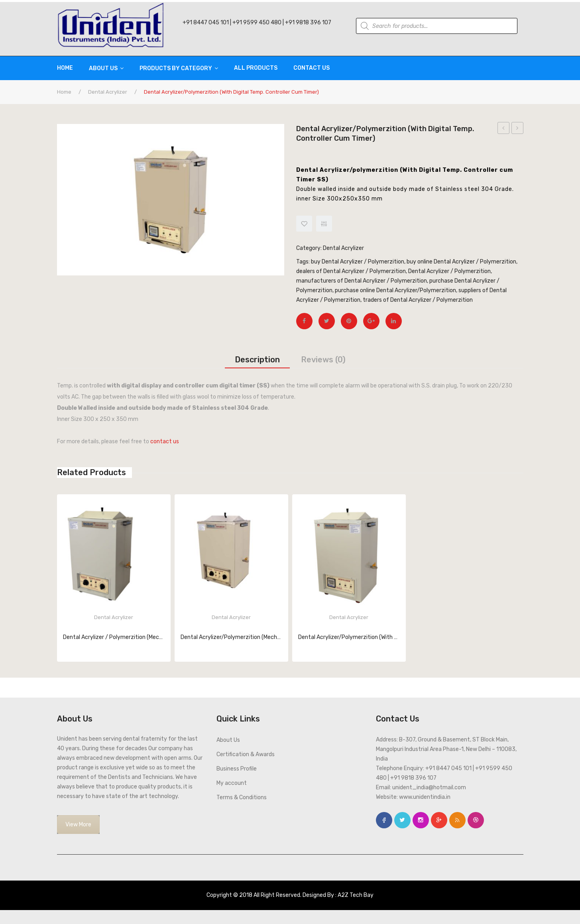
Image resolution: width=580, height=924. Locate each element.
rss (457, 820)
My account (232, 783)
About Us (228, 740)
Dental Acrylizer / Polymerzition (449, 271)
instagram (421, 820)
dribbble (476, 820)
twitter (402, 820)
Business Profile (237, 769)
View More (78, 825)
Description (257, 360)
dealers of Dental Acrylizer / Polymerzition (351, 271)
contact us (165, 441)
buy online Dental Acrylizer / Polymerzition (461, 262)
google (439, 820)
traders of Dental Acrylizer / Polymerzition (418, 300)
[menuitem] (69, 68)
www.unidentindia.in (425, 797)
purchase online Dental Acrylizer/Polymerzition (395, 290)
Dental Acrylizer (108, 92)
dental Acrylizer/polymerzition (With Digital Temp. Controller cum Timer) (518, 129)
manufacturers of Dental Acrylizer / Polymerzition (362, 281)
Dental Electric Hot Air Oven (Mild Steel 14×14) (504, 129)
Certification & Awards (246, 754)
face (384, 820)
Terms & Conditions (242, 797)
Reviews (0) (323, 360)
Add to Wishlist (304, 224)
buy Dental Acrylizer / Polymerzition (358, 262)
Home (64, 92)
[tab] (257, 360)
